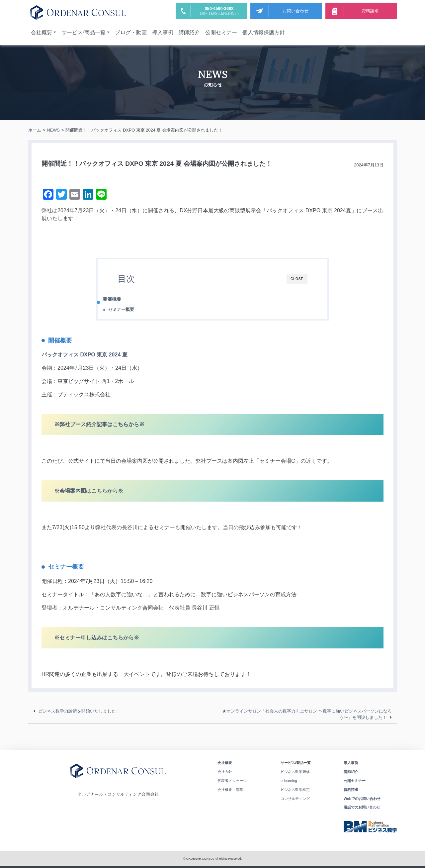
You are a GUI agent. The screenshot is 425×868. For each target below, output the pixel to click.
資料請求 (351, 790)
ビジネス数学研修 (295, 772)
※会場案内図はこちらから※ (89, 491)
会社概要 (42, 32)
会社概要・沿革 (230, 790)
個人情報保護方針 (264, 32)
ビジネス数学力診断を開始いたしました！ (79, 711)
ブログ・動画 (131, 32)
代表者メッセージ (232, 781)
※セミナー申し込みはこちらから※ (97, 638)
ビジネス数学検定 (295, 790)
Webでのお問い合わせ (362, 799)
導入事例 (163, 32)
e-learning (289, 781)
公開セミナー (221, 32)
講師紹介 (189, 32)
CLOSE (297, 279)
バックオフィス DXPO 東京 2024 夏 (85, 355)
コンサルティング (295, 799)
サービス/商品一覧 (83, 32)
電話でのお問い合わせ (362, 807)
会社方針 (225, 772)
